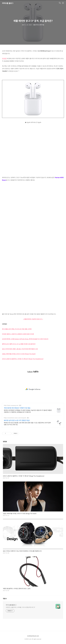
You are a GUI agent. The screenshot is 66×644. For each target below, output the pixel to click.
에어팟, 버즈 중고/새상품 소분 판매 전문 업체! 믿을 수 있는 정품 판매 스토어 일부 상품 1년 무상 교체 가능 (27, 424)
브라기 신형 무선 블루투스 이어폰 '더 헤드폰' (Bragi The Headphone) (23, 359)
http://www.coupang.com (11, 405)
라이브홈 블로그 (8, 3)
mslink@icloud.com (33, 636)
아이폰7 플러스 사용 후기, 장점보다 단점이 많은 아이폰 (18, 334)
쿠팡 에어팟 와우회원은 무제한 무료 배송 (17, 408)
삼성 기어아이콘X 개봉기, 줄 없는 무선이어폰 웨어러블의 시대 (20, 349)
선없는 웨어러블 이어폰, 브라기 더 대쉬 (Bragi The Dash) (19, 354)
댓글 (5, 599)
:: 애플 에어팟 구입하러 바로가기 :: (33, 319)
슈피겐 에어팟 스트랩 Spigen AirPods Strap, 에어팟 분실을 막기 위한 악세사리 (25, 339)
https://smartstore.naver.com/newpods (15, 418)
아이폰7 (4, 58)
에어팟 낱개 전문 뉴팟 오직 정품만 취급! (17, 420)
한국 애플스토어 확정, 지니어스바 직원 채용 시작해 (17, 329)
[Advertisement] (33, 389)
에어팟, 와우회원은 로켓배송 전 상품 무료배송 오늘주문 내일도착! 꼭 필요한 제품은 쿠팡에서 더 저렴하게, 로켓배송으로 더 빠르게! (28, 411)
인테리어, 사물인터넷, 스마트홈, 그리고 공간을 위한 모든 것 (20, 607)
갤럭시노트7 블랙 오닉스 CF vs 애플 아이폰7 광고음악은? (19, 344)
